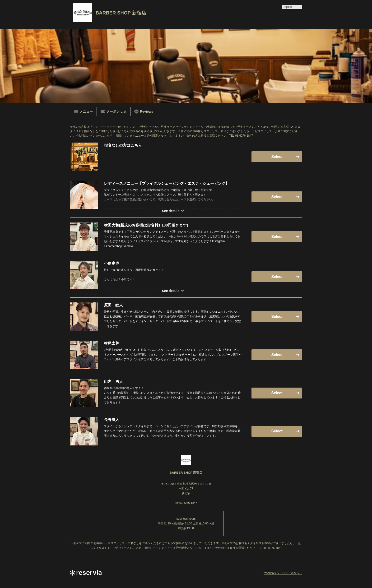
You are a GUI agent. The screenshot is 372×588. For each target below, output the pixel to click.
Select (277, 157)
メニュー (83, 111)
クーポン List (114, 111)
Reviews (144, 111)
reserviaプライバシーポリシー (283, 573)
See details (171, 211)
